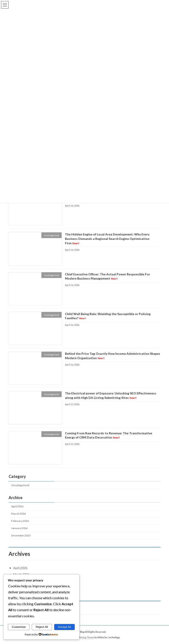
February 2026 (20, 521)
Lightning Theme (85, 637)
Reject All (42, 627)
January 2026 (19, 528)
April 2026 (17, 506)
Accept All (64, 627)
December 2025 (21, 536)
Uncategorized (20, 485)
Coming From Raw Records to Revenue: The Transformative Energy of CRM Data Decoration (108, 435)
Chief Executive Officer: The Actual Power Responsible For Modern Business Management (107, 276)
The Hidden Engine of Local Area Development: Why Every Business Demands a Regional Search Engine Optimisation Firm (107, 239)
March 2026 (18, 514)
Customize (19, 627)
